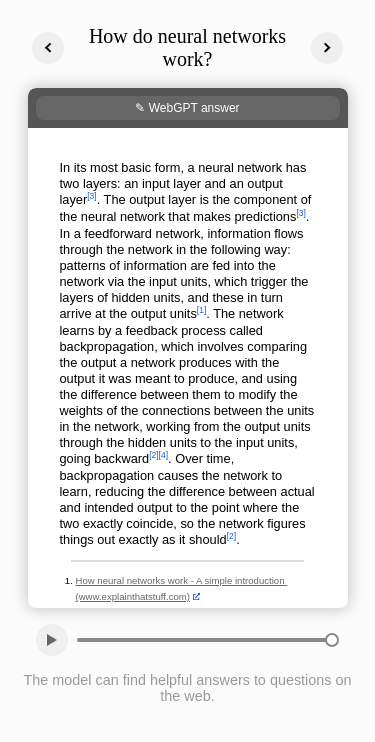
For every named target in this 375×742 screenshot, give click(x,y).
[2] (153, 455)
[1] (201, 310)
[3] (91, 196)
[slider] (332, 640)
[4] (163, 455)
